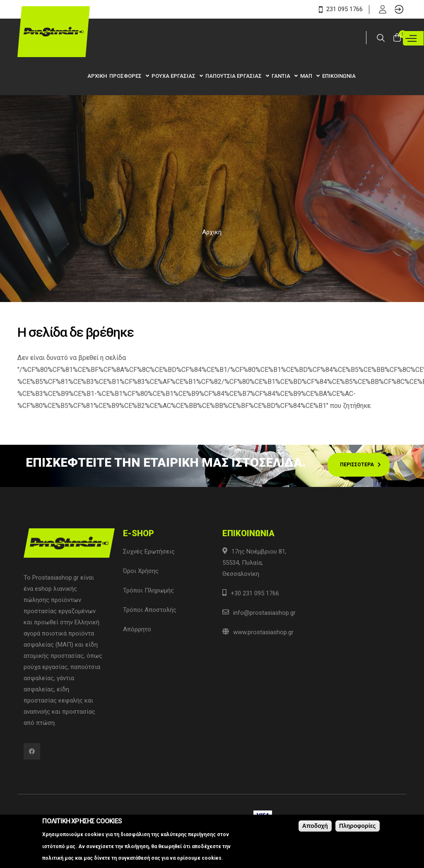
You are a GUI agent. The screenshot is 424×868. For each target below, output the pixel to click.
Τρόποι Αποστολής (150, 610)
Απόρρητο (137, 629)
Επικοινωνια (339, 76)
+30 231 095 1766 (255, 593)
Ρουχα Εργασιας (174, 76)
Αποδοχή (315, 826)
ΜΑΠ (307, 76)
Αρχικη (97, 76)
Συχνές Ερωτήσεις (149, 551)
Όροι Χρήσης (141, 571)
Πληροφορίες (358, 826)
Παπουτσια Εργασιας (234, 76)
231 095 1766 (341, 9)
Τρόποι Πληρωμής (148, 590)
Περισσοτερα (357, 465)
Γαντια (282, 76)
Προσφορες (126, 76)
